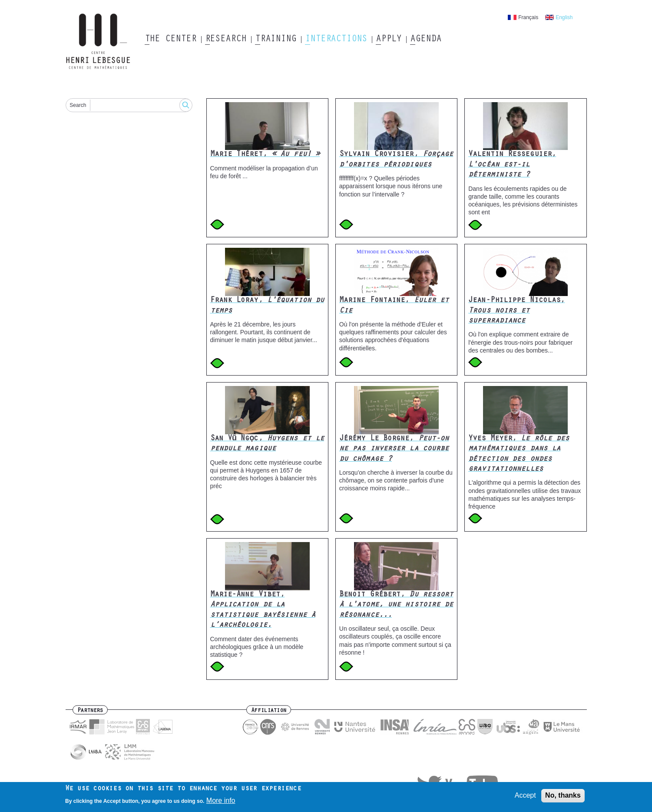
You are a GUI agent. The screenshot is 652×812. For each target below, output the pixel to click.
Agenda (425, 40)
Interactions (336, 40)
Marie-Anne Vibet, (263, 610)
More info (221, 801)
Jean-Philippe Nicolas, (516, 311)
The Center (170, 40)
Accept (525, 797)
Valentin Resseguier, (512, 165)
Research (226, 40)
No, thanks (563, 797)
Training (276, 40)
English (564, 17)
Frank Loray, (267, 306)
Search (78, 105)
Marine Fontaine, (394, 306)
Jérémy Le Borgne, (394, 449)
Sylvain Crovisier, (396, 160)
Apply (389, 40)
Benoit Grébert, (396, 605)
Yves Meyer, (519, 454)
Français (528, 17)
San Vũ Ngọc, (267, 444)
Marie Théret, (265, 155)
